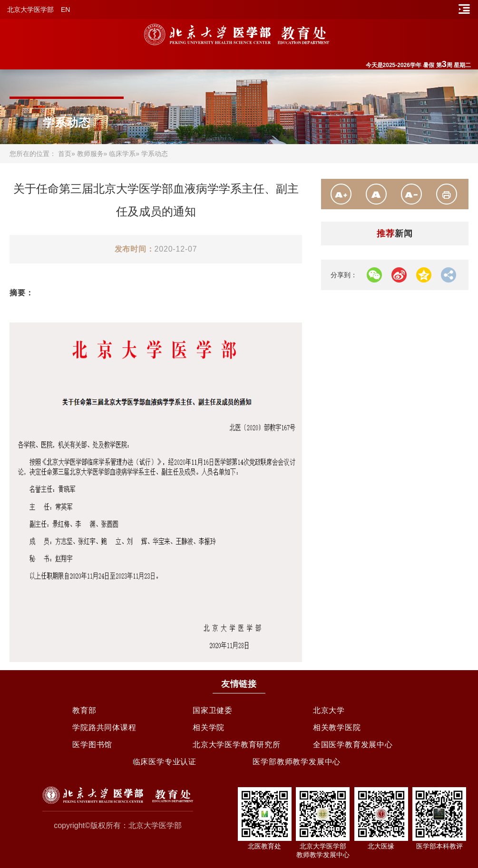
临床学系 (122, 154)
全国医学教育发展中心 (353, 745)
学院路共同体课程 (104, 727)
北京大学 (329, 710)
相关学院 (209, 727)
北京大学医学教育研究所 (237, 745)
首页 (65, 154)
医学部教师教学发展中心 (297, 762)
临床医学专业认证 (165, 762)
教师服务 (90, 154)
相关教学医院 (337, 727)
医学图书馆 (92, 745)
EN (65, 10)
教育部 (84, 710)
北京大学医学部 (30, 10)
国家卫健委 (213, 710)
